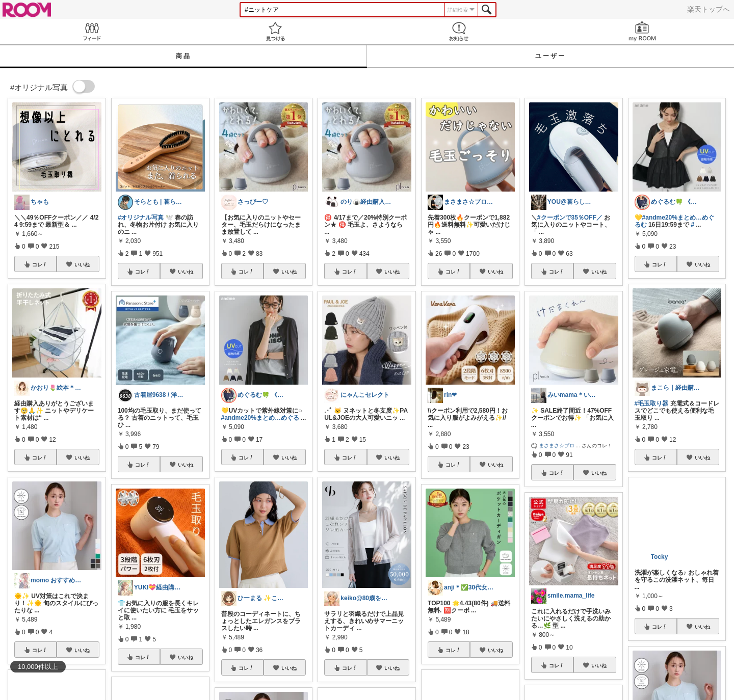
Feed (92, 31)
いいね (82, 264)
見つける (275, 31)
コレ (40, 264)
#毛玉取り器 (652, 403)
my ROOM (642, 31)
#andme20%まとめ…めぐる (260, 418)
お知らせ (459, 31)
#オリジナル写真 (141, 218)
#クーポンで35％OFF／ (570, 218)
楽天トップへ (709, 9)
